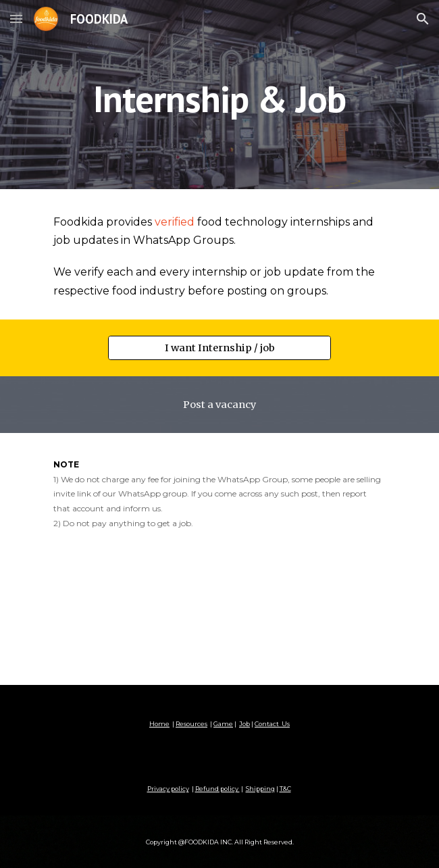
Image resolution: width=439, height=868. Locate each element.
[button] (16, 19)
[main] (219, 95)
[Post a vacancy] (219, 404)
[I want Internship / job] (219, 348)
